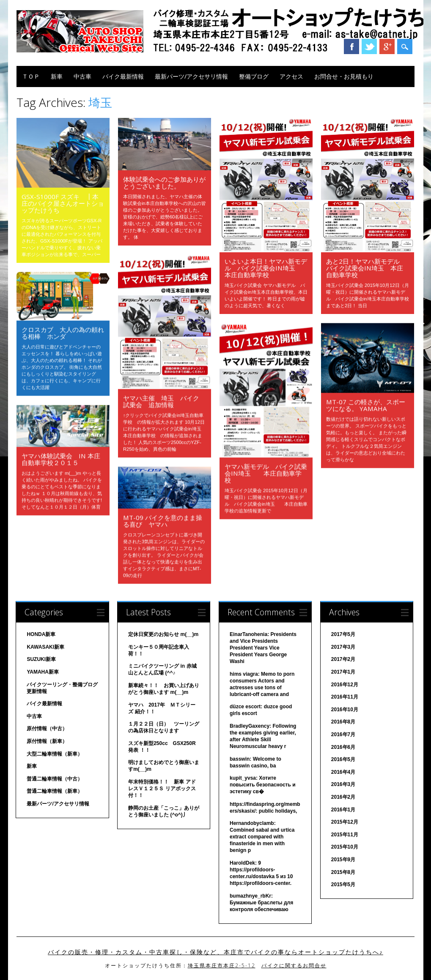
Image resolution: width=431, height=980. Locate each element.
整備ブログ (254, 76)
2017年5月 (343, 634)
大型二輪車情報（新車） (55, 754)
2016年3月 (343, 784)
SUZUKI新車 (41, 659)
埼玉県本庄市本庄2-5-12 (222, 965)
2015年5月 (343, 884)
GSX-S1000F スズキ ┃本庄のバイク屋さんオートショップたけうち (63, 203)
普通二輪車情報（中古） (55, 779)
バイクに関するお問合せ (294, 965)
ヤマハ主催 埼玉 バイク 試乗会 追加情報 (164, 401)
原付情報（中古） (47, 729)
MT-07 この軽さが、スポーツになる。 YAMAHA (366, 405)
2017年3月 (343, 647)
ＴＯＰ (31, 76)
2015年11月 (345, 835)
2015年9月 (343, 860)
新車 (57, 76)
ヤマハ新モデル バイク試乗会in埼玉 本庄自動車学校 (266, 473)
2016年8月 (343, 722)
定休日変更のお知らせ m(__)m (163, 634)
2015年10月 (345, 847)
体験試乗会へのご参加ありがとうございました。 (164, 183)
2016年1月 (343, 810)
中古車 (82, 76)
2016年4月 (343, 772)
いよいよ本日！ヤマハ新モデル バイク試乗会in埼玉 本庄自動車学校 (266, 268)
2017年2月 (343, 659)
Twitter (369, 46)
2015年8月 (343, 872)
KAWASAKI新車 (45, 647)
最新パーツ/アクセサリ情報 (191, 76)
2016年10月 (345, 710)
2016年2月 (343, 797)
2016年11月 (345, 697)
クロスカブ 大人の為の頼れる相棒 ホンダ (63, 333)
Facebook (351, 46)
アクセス (291, 76)
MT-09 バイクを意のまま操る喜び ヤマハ (163, 521)
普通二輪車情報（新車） (55, 791)
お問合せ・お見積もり (344, 76)
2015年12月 (345, 822)
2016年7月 (343, 734)
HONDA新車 (41, 634)
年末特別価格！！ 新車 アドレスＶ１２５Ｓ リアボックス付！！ (162, 789)
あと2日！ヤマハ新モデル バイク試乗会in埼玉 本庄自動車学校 (366, 268)
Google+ (387, 46)
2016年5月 (343, 759)
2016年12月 (345, 685)
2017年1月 (343, 672)
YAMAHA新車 (43, 672)
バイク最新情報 (123, 76)
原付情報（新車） (47, 741)
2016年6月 (343, 747)
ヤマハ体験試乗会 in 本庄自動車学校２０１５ (61, 459)
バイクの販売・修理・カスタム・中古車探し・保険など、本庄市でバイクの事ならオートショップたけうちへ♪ (215, 952)
